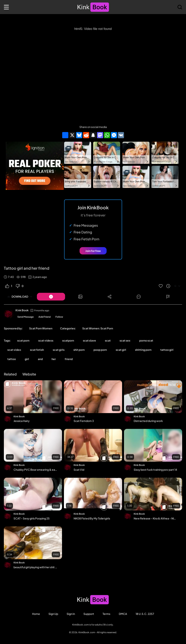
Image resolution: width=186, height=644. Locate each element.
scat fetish (37, 350)
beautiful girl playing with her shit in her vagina (35, 567)
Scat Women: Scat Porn (98, 328)
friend (69, 359)
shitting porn (143, 350)
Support (89, 614)
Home (36, 614)
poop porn (100, 350)
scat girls (59, 350)
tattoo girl (167, 350)
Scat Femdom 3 (84, 421)
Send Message (25, 317)
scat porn (23, 340)
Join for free (93, 251)
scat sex (125, 340)
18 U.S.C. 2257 (145, 614)
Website (29, 374)
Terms (106, 614)
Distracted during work (148, 421)
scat (108, 340)
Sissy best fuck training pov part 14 (155, 470)
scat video (14, 350)
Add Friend (45, 317)
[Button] (51, 297)
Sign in (71, 614)
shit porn (79, 350)
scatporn (68, 340)
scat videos (46, 340)
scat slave (89, 340)
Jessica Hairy (22, 421)
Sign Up (53, 614)
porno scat (146, 340)
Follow (59, 317)
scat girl (121, 350)
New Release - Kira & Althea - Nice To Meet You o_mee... (155, 518)
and (40, 359)
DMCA (123, 614)
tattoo (12, 359)
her (54, 359)
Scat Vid (79, 470)
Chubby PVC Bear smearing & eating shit (35, 470)
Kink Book (22, 310)
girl (27, 359)
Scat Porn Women (41, 328)
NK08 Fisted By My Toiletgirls (92, 518)
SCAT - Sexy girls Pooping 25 (32, 518)
